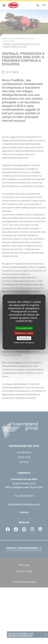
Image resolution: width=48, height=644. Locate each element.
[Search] (38, 5)
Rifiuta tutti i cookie (24, 333)
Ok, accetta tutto (24, 328)
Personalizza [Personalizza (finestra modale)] (24, 338)
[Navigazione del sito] (4, 5)
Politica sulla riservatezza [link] (24, 343)
